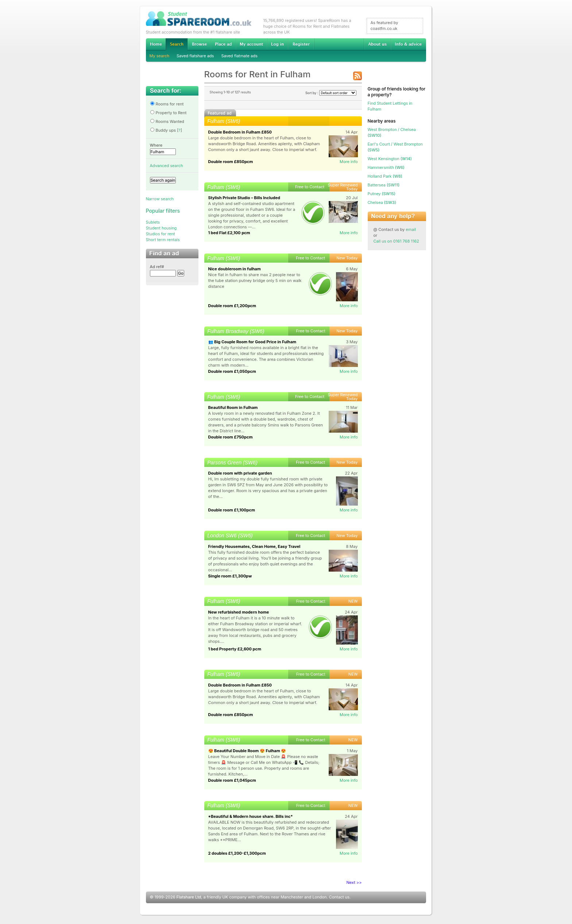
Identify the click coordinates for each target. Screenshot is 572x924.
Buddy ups (163, 130)
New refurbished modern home (239, 612)
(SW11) (384, 185)
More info (349, 162)
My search (160, 56)
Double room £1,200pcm (232, 306)
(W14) (390, 159)
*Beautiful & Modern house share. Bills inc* (251, 816)
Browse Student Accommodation (199, 44)
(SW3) (382, 202)
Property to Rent (168, 113)
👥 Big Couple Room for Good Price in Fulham (252, 342)
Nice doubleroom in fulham (235, 269)
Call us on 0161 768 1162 (396, 241)
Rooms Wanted (167, 121)
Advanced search (167, 166)
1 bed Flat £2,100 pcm (229, 233)
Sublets (153, 222)
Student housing (161, 228)
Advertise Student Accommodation (223, 44)
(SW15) (382, 194)
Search (177, 44)
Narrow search (160, 199)
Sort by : (331, 93)
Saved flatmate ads (239, 56)
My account (251, 44)
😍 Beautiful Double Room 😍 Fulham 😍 (247, 751)
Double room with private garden (240, 473)
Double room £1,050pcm (232, 371)
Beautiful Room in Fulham (233, 407)
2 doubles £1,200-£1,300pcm (237, 853)
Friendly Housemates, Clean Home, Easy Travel (254, 546)
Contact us (339, 897)
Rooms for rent (167, 104)
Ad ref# (157, 267)
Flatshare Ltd (189, 897)
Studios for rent (161, 234)
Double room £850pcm (231, 162)
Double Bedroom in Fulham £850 (240, 132)
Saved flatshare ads (195, 56)
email (411, 229)
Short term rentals (163, 240)
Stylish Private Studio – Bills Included (244, 198)
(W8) (385, 176)
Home (156, 44)
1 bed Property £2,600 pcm (235, 649)
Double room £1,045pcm (232, 780)
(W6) (386, 167)
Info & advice (408, 44)
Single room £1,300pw (230, 576)
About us (377, 44)
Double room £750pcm (231, 437)
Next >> (354, 882)
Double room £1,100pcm (232, 510)
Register (301, 44)
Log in (277, 44)
